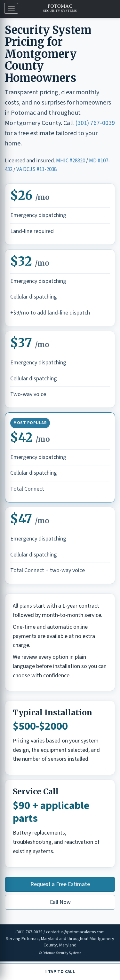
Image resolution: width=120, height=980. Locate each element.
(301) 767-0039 (95, 123)
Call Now (60, 902)
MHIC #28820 (71, 161)
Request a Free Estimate (60, 884)
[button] (11, 8)
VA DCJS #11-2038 (36, 169)
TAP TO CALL (60, 972)
